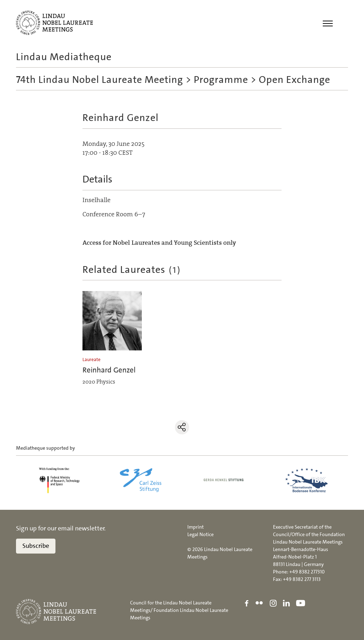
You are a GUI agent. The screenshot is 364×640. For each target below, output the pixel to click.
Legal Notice (200, 534)
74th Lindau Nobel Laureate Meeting (100, 80)
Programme (221, 80)
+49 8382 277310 (307, 572)
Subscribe (36, 546)
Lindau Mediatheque (64, 57)
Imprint (196, 527)
